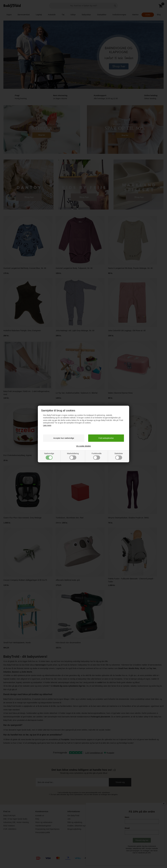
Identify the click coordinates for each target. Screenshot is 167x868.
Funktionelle (97, 456)
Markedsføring (73, 456)
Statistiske (119, 456)
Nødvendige (49, 456)
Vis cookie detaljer (83, 446)
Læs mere (47, 425)
